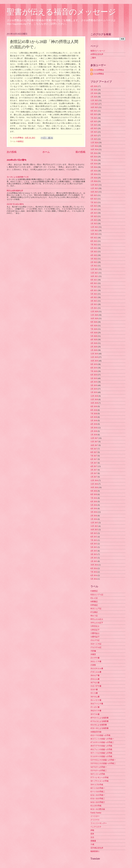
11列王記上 (95, 626)
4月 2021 (94, 297)
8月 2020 (94, 326)
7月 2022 (94, 245)
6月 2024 (94, 164)
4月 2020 (94, 340)
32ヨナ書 (94, 690)
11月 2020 (94, 315)
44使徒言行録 (96, 732)
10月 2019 (94, 361)
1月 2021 (94, 308)
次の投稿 (12, 152)
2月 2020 (94, 347)
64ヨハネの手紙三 (98, 802)
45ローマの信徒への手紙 (100, 735)
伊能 (92, 830)
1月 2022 (94, 266)
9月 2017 (94, 449)
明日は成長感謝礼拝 (15, 191)
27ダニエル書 (96, 672)
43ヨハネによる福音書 (100, 728)
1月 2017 (94, 477)
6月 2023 (94, 206)
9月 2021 (94, 280)
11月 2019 (94, 357)
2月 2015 (94, 558)
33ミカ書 (94, 693)
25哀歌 (93, 665)
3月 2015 (94, 554)
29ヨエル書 (95, 679)
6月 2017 (94, 459)
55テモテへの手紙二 (99, 771)
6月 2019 (94, 375)
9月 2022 (94, 238)
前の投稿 (80, 152)
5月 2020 (94, 336)
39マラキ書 (95, 714)
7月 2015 (94, 540)
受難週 (93, 841)
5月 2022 (94, 252)
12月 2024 (94, 143)
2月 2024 (94, 178)
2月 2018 (94, 431)
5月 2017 (94, 463)
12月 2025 (94, 100)
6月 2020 (94, 333)
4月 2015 (94, 551)
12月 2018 (94, 396)
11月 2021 (94, 273)
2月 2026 (94, 93)
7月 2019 (94, 371)
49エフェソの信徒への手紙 (101, 749)
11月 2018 (94, 400)
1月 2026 (94, 97)
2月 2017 (94, 473)
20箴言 (93, 654)
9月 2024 (94, 153)
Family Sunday (96, 813)
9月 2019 (94, 364)
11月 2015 (94, 526)
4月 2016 (94, 509)
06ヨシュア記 (96, 609)
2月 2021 (94, 304)
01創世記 (20, 141)
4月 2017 (94, 466)
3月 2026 (94, 90)
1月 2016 (94, 519)
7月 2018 (94, 414)
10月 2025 (94, 107)
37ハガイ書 (95, 707)
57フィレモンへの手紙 (100, 778)
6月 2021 (94, 290)
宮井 (92, 834)
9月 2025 (94, 111)
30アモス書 (95, 683)
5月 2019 (94, 378)
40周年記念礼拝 (97, 54)
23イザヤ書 (95, 658)
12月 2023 (94, 185)
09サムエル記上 (97, 619)
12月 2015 (94, 523)
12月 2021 (94, 269)
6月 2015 (94, 544)
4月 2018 (94, 424)
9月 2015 (94, 533)
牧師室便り (95, 851)
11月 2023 (94, 188)
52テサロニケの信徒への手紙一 (103, 760)
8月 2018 (94, 410)
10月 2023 (94, 192)
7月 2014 (94, 572)
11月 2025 (94, 104)
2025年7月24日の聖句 (15, 204)
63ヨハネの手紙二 (98, 799)
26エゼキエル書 (97, 668)
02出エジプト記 (97, 595)
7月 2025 (94, 118)
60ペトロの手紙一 (98, 788)
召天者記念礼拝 (97, 848)
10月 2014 (94, 565)
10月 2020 (94, 319)
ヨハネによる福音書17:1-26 (18, 177)
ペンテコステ (96, 827)
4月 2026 (94, 86)
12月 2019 (94, 354)
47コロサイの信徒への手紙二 (102, 742)
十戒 (92, 844)
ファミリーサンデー (99, 823)
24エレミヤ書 (96, 661)
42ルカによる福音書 (99, 725)
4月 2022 (94, 255)
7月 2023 (94, 203)
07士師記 (94, 612)
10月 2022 (94, 234)
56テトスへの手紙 (98, 774)
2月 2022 (94, 262)
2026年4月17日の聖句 (16, 160)
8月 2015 (94, 537)
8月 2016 (94, 494)
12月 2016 (94, 481)
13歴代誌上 (95, 633)
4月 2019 (94, 382)
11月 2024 (94, 146)
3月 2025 (94, 132)
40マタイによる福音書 (100, 718)
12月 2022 (94, 227)
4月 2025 (94, 129)
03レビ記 (94, 598)
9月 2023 (94, 195)
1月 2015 (94, 561)
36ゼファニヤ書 (97, 704)
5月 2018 (94, 421)
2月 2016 (94, 516)
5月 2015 (94, 547)
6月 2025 (94, 122)
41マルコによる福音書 (100, 721)
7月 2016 (94, 498)
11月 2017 (94, 442)
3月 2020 (94, 343)
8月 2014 (94, 568)
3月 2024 (94, 174)
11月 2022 (94, 231)
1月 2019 (94, 392)
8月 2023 (94, 199)
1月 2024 (94, 181)
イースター (95, 816)
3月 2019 (94, 385)
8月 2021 (94, 283)
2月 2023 (94, 220)
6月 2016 (94, 502)
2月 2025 (94, 136)
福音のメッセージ (98, 51)
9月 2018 (94, 407)
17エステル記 (96, 647)
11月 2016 (94, 484)
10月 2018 (94, 403)
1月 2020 (94, 350)
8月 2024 (94, 157)
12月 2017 (94, 438)
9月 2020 (94, 322)
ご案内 (93, 58)
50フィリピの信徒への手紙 (101, 753)
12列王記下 (95, 630)
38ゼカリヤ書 (96, 711)
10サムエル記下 (97, 623)
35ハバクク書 (96, 700)
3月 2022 (94, 259)
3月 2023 (94, 216)
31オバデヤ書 (96, 686)
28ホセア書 (95, 675)
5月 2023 (94, 209)
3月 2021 (94, 301)
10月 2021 (94, 276)
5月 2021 (94, 294)
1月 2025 (94, 139)
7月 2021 (94, 287)
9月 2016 (94, 491)
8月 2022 (94, 241)
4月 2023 (94, 213)
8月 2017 (94, 452)
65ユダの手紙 (96, 806)
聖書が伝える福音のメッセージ (61, 12)
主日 (92, 837)
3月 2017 (94, 470)
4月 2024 (94, 171)
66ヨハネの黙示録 (98, 809)
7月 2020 (94, 329)
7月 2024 (94, 160)
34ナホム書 (95, 697)
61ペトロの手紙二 (98, 792)
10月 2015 (94, 530)
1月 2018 (94, 435)
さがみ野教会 (98, 70)
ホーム (46, 152)
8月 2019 (94, 368)
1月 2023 (94, 224)
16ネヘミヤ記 (96, 644)
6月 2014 (94, 575)
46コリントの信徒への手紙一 (102, 739)
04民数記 (94, 602)
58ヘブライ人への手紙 (100, 781)
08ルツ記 (94, 616)
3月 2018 (94, 428)
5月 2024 (94, 167)
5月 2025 (94, 125)
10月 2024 (94, 150)
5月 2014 (94, 579)
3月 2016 (94, 512)
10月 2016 (94, 487)
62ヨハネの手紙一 (98, 795)
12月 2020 (94, 312)
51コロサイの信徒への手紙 (101, 756)
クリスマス (95, 820)
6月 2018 (94, 417)
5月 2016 (94, 505)
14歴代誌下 (95, 637)
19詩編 (93, 651)
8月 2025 (94, 114)
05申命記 (94, 605)
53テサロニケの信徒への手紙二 (103, 763)
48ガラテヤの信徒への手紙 (101, 746)
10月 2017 (94, 445)
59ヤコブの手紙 (97, 785)
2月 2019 (94, 389)
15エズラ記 (95, 640)
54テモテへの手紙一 (99, 767)
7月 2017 (94, 456)
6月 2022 (94, 248)
